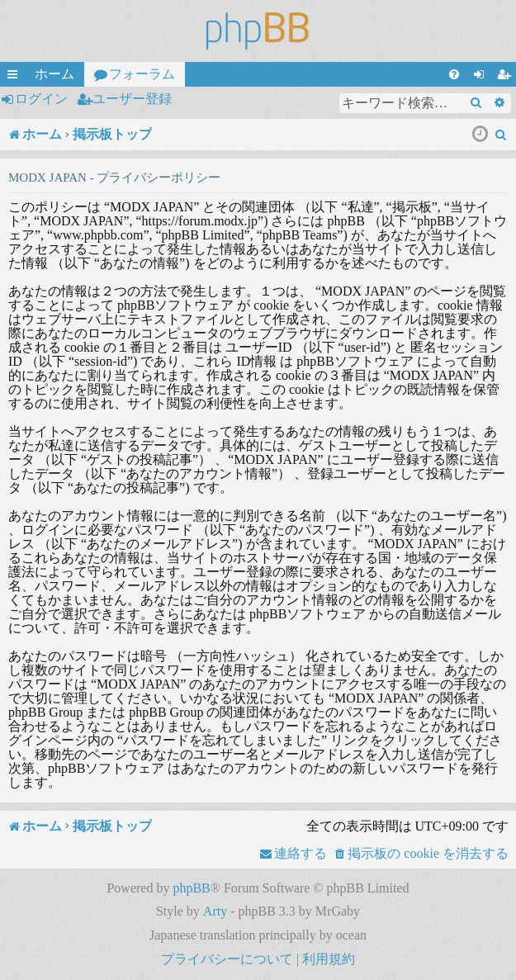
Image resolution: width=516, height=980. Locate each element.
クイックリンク (16, 77)
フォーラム (142, 74)
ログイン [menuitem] (482, 77)
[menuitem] (454, 74)
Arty (215, 911)
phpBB (191, 888)
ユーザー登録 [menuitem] (507, 77)
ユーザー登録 (132, 99)
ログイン (41, 99)
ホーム (54, 74)
